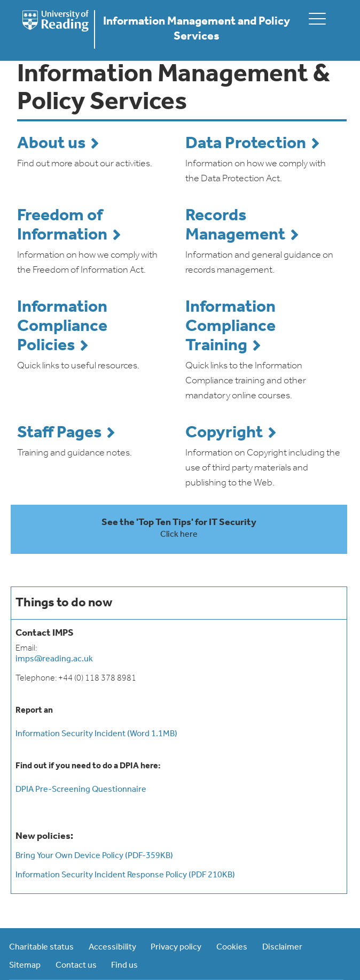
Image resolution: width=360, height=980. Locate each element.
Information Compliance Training (230, 327)
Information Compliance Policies (62, 327)
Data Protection (246, 144)
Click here (179, 535)
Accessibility (112, 947)
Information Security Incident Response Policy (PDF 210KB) (125, 875)
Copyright (224, 433)
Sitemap (25, 966)
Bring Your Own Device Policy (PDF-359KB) (94, 856)
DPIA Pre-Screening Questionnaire (81, 790)
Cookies (232, 947)
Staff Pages (59, 433)
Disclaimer (282, 947)
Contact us (76, 966)
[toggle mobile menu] (317, 18)
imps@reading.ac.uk (54, 659)
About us (51, 144)
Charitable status (41, 947)
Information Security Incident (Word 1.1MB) (96, 734)
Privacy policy (176, 947)
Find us (124, 966)
